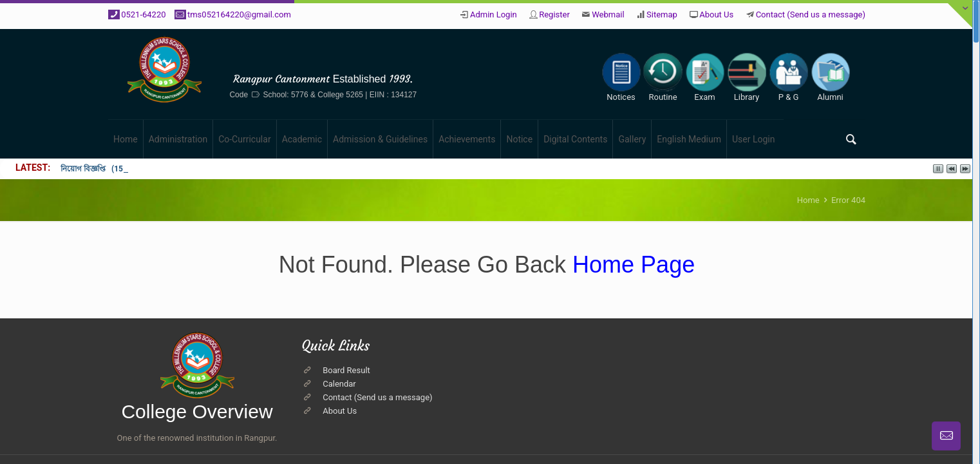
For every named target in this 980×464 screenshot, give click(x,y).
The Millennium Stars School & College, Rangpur (398, 57)
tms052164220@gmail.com (239, 15)
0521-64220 (143, 15)
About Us (716, 15)
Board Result (346, 370)
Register (554, 15)
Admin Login (494, 15)
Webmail (608, 15)
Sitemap (662, 15)
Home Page (630, 265)
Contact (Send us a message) (811, 15)
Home (808, 200)
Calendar (339, 384)
